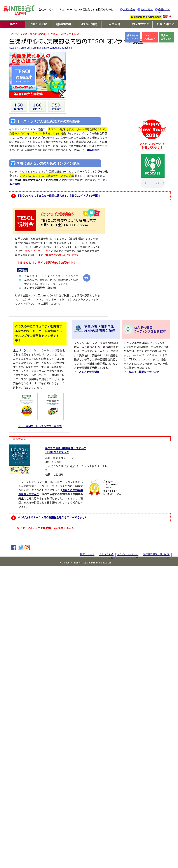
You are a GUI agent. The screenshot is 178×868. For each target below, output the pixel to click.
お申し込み (147, 9)
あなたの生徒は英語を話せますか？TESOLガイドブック (66, 450)
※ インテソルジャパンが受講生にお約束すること (45, 528)
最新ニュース (87, 554)
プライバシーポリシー (128, 556)
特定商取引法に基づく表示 (156, 556)
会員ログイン (164, 11)
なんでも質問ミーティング (144, 372)
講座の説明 (93, 150)
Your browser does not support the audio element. (153, 183)
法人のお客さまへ (167, 37)
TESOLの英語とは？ (150, 37)
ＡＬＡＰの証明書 (89, 372)
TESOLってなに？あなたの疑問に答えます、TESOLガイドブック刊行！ (59, 195)
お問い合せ (129, 9)
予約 (87, 278)
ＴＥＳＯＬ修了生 (106, 556)
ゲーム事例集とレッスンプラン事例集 (40, 426)
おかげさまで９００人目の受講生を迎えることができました (53, 517)
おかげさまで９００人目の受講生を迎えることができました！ (45, 34)
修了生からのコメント (133, 37)
